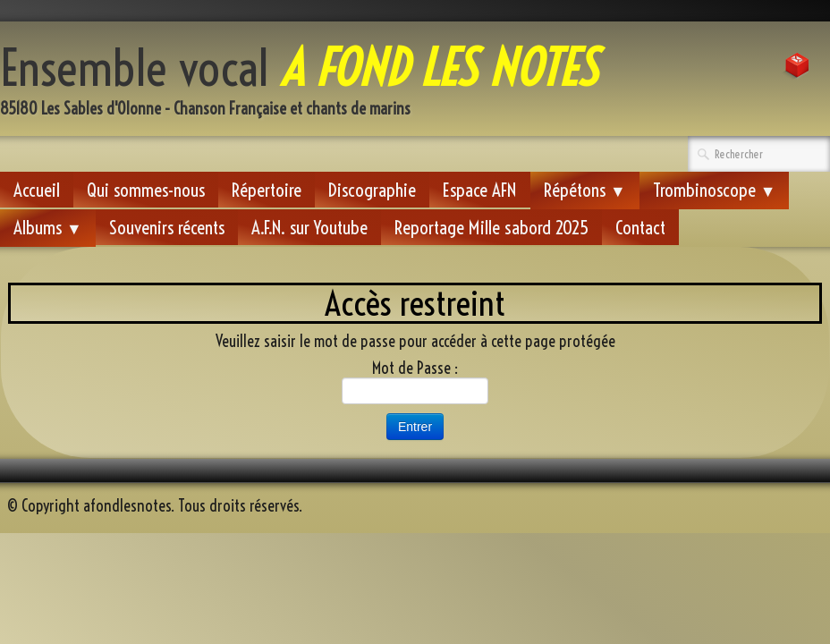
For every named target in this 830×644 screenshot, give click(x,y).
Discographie (372, 190)
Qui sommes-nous (146, 190)
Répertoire (267, 190)
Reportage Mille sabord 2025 (491, 227)
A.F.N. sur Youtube (309, 227)
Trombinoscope (715, 190)
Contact (640, 227)
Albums (48, 227)
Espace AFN (480, 190)
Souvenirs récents (167, 227)
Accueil (37, 190)
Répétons (585, 190)
